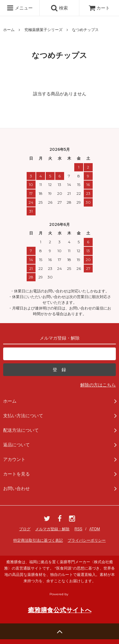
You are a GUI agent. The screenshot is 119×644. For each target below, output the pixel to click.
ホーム (9, 30)
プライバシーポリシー (87, 540)
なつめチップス (85, 30)
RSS (79, 529)
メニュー (20, 8)
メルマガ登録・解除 (52, 529)
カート (99, 8)
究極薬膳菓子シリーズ (43, 30)
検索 (59, 8)
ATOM (95, 529)
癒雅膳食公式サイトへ (60, 610)
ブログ (25, 529)
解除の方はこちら (98, 385)
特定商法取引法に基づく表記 (38, 540)
